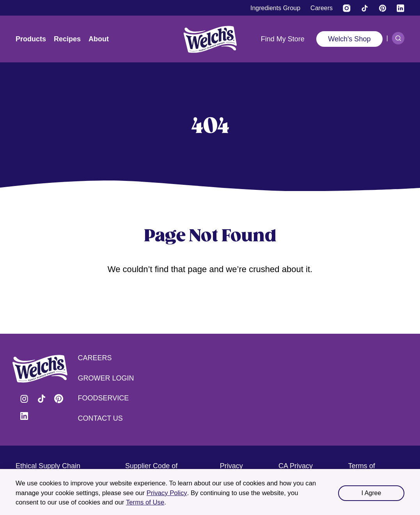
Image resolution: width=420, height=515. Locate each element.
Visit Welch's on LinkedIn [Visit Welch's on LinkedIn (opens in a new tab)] (24, 416)
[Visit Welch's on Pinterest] (383, 8)
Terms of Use (145, 502)
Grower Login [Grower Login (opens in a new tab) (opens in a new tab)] (106, 378)
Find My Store (283, 39)
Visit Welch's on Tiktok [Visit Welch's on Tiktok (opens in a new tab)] (41, 399)
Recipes (67, 39)
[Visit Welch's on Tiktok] (365, 8)
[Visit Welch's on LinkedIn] (401, 8)
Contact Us (100, 418)
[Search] (398, 38)
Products (31, 39)
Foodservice (104, 398)
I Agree (371, 493)
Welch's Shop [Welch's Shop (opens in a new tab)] (349, 39)
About (99, 39)
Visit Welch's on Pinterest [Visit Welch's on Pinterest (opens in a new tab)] (58, 399)
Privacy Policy (167, 493)
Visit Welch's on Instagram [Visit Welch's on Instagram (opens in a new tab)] (24, 399)
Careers (95, 358)
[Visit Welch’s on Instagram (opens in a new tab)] (347, 8)
